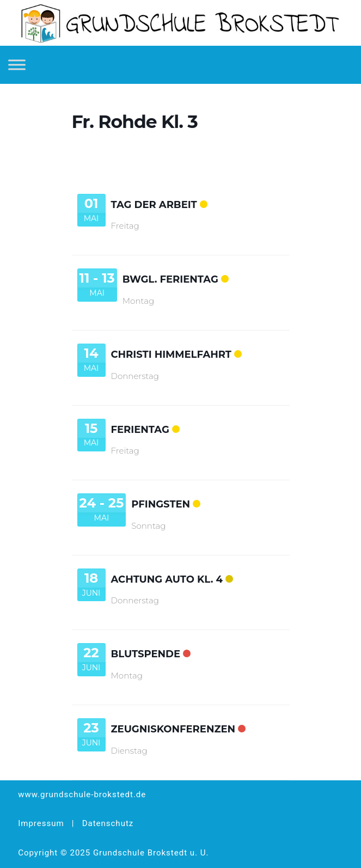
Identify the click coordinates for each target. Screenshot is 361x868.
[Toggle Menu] (17, 65)
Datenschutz (108, 823)
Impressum (41, 823)
